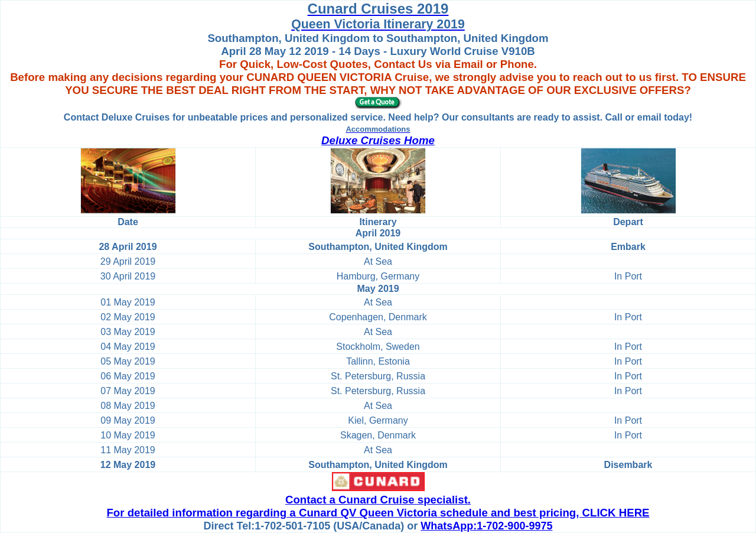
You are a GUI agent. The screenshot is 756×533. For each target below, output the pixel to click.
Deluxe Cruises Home (378, 140)
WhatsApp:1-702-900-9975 (486, 526)
